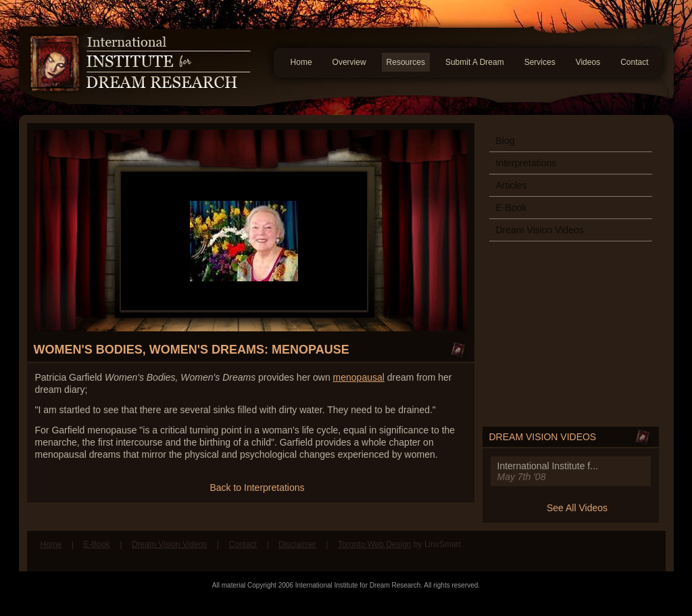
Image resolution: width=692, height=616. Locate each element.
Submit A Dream (475, 62)
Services (540, 62)
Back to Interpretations (257, 488)
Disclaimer (297, 544)
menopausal (359, 377)
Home (301, 62)
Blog (505, 141)
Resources (406, 62)
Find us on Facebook (620, 551)
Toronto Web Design (375, 544)
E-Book (512, 208)
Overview (349, 62)
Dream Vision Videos (540, 230)
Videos (588, 62)
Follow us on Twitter (645, 551)
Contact (634, 62)
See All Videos (577, 508)
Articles (512, 185)
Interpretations (526, 163)
